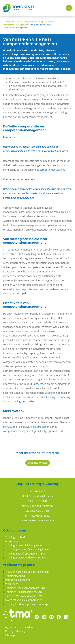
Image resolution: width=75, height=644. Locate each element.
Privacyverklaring (15, 631)
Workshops (12, 542)
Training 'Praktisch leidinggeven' (24, 546)
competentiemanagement (18, 431)
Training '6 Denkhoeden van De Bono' (27, 558)
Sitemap (10, 635)
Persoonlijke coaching (18, 580)
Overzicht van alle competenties (24, 600)
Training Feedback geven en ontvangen (28, 604)
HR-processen (38, 384)
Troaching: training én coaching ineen (27, 549)
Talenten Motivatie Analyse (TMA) (24, 596)
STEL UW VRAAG (38, 463)
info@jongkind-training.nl (39, 506)
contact (7, 427)
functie (66, 344)
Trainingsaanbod (15, 537)
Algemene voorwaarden (19, 627)
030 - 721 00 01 (39, 501)
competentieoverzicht (52, 170)
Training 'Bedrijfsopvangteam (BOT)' (26, 554)
